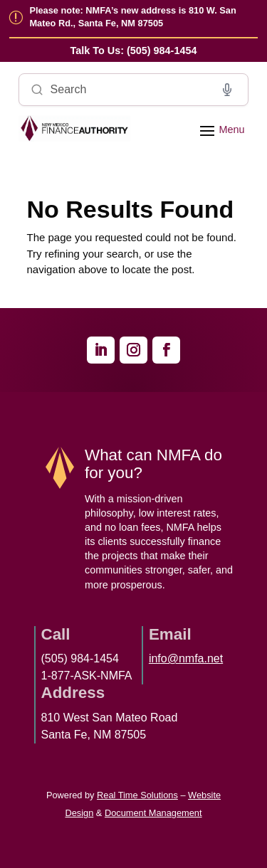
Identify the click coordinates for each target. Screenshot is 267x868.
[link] (134, 51)
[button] (220, 129)
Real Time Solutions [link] (137, 795)
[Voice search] (227, 90)
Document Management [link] (153, 813)
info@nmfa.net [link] (186, 658)
